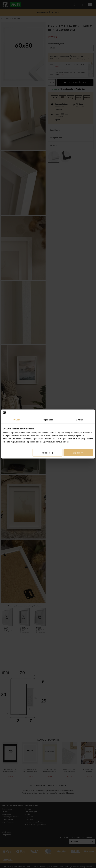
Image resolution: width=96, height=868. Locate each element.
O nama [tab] (79, 420)
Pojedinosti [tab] (48, 420)
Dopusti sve (78, 453)
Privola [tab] (17, 420)
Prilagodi (48, 453)
